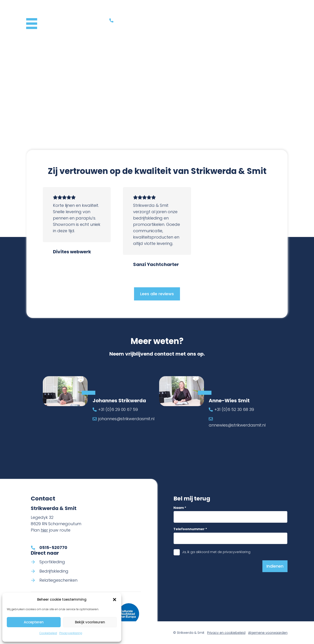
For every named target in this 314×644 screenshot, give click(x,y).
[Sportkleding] (35, 562)
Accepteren (34, 622)
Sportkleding (52, 562)
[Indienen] (275, 566)
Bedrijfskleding (54, 571)
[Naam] (231, 517)
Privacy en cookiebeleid (226, 633)
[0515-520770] (35, 548)
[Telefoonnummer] (231, 538)
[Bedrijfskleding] (35, 571)
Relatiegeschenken (58, 580)
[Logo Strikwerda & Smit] (53, 21)
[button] (115, 600)
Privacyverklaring (71, 633)
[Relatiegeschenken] (35, 581)
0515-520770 (53, 548)
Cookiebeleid (48, 633)
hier (44, 530)
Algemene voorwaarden (268, 633)
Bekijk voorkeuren (90, 622)
